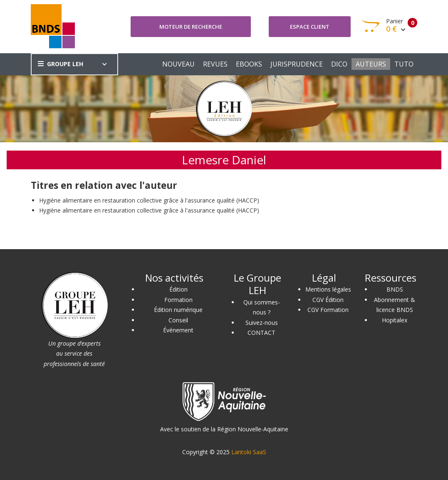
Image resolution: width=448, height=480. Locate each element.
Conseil (178, 320)
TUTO (404, 64)
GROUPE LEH (61, 64)
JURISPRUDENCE (297, 64)
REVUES (215, 64)
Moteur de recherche (191, 27)
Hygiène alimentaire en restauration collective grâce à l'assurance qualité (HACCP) (149, 200)
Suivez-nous (262, 323)
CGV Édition (328, 300)
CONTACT (261, 333)
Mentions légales (328, 289)
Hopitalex (395, 320)
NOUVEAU (178, 64)
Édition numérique (178, 310)
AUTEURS (371, 64)
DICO (339, 64)
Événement (178, 330)
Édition (178, 289)
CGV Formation (328, 310)
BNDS (395, 289)
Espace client (310, 27)
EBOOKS (249, 64)
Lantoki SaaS (249, 452)
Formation (178, 300)
